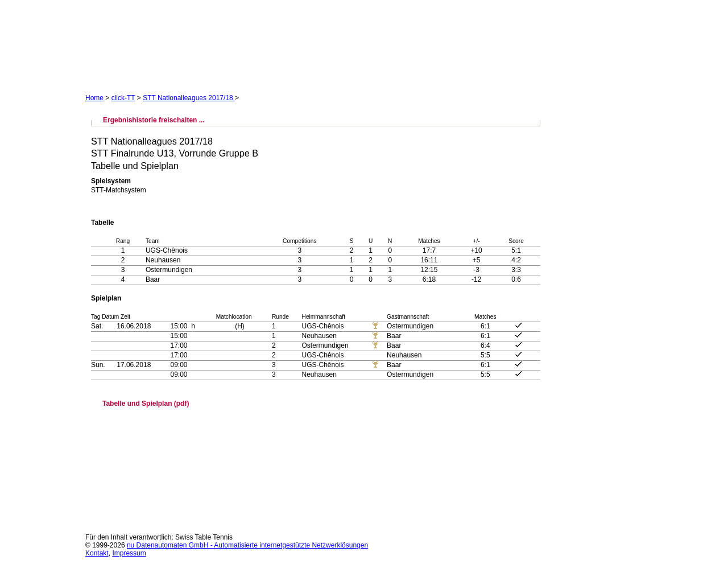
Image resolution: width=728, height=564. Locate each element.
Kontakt (97, 553)
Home (94, 98)
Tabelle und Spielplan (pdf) (146, 404)
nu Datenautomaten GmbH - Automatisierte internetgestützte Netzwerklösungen (247, 545)
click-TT (123, 98)
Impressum (129, 553)
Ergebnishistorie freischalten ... (154, 120)
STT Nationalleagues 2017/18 (189, 98)
